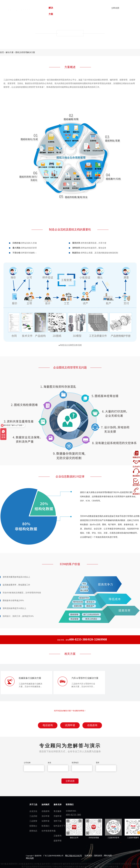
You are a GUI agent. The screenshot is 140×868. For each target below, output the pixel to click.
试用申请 (70, 725)
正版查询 (58, 836)
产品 (46, 11)
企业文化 (33, 811)
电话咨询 (48, 725)
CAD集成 (21, 864)
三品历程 (33, 816)
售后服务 (58, 811)
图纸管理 (100, 864)
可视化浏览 (57, 867)
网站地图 (108, 856)
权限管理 (13, 864)
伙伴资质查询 (47, 831)
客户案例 (56, 11)
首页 (42, 11)
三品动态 (71, 11)
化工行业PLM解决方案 (109, 867)
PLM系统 (108, 864)
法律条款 (88, 856)
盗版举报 (58, 841)
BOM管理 (116, 864)
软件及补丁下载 (60, 828)
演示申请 (46, 816)
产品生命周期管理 (32, 867)
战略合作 (66, 11)
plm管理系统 (19, 8)
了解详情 (131, 8)
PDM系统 (125, 864)
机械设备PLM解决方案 (88, 867)
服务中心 (61, 11)
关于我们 (76, 11)
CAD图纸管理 (56, 864)
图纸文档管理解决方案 (25, 52)
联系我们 (46, 826)
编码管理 (66, 864)
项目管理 (83, 864)
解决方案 (51, 11)
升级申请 (58, 816)
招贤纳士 (33, 826)
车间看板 (91, 864)
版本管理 (46, 864)
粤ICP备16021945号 (73, 856)
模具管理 (75, 864)
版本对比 (30, 864)
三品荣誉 (33, 821)
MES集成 (5, 864)
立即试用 (115, 8)
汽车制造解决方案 (70, 867)
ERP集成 (38, 864)
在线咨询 (92, 725)
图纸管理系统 (46, 867)
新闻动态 (33, 831)
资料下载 (58, 821)
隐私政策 (98, 856)
